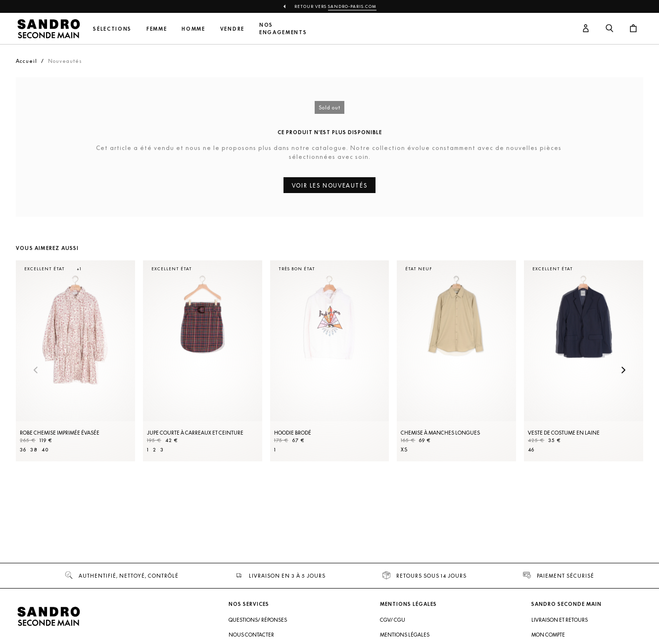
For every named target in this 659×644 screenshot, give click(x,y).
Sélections (112, 29)
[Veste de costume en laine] (584, 361)
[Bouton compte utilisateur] (586, 29)
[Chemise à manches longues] (456, 361)
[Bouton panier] (633, 29)
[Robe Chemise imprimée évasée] (75, 361)
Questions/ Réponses (258, 620)
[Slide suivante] (623, 371)
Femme (157, 29)
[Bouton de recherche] (610, 29)
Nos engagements (283, 29)
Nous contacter (251, 635)
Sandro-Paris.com (352, 6)
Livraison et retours (560, 620)
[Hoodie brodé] (330, 361)
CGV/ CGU (393, 620)
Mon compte (548, 635)
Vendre (232, 29)
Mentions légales (405, 635)
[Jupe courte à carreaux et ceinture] (203, 361)
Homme (193, 29)
